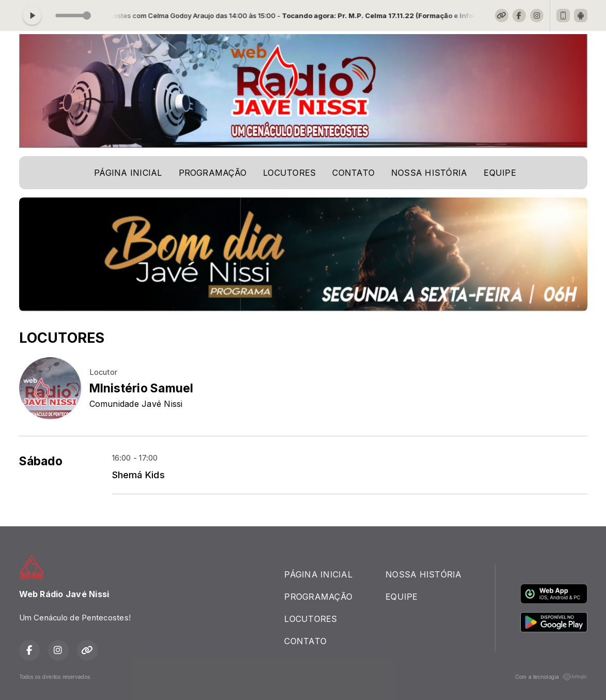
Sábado (41, 461)
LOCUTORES (289, 173)
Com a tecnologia (551, 677)
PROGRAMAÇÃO (213, 173)
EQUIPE (500, 173)
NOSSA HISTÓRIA (429, 173)
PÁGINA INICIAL (128, 173)
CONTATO (353, 173)
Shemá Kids (138, 475)
